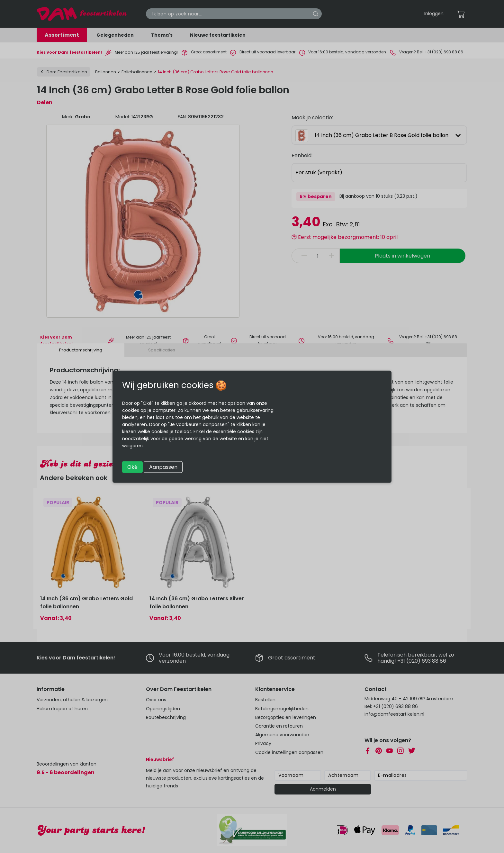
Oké (132, 467)
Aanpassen (163, 467)
